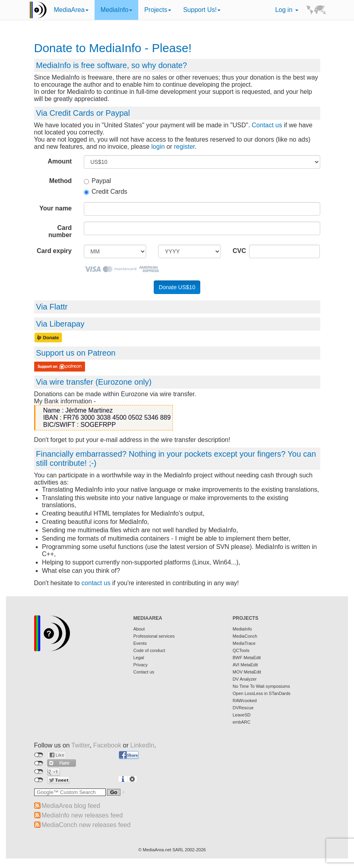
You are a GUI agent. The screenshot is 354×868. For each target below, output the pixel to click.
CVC (238, 251)
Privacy (141, 665)
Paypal (98, 181)
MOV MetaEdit (247, 672)
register (184, 147)
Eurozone (115, 382)
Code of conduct (149, 650)
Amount (60, 161)
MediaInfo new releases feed (82, 815)
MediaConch (245, 636)
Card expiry (54, 251)
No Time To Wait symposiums (261, 686)
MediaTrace (244, 643)
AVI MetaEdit (245, 665)
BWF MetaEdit (247, 658)
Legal (139, 658)
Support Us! (202, 10)
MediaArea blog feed (71, 806)
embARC (242, 722)
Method (61, 181)
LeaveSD (242, 715)
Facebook (107, 745)
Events (140, 643)
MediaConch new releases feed (86, 825)
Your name (56, 208)
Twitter (80, 745)
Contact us (267, 125)
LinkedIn (142, 745)
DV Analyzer (245, 679)
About (139, 629)
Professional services (154, 636)
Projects (158, 10)
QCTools (241, 650)
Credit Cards (106, 192)
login (158, 147)
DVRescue (243, 708)
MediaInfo (116, 10)
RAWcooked (245, 701)
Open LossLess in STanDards (262, 693)
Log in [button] (286, 10)
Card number (60, 231)
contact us (96, 583)
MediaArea (71, 10)
